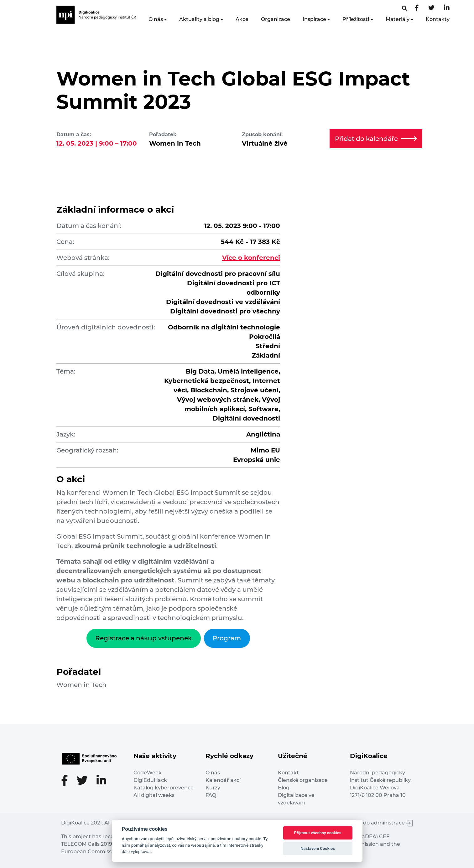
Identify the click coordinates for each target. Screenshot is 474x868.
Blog (284, 788)
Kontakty (438, 19)
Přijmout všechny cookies (318, 833)
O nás (156, 19)
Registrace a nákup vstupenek (143, 638)
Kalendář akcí (223, 780)
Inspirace (314, 19)
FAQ (211, 795)
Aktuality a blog (199, 19)
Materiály (398, 19)
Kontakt (288, 773)
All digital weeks (154, 795)
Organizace (276, 19)
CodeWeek (148, 773)
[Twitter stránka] (431, 8)
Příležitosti (356, 19)
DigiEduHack (150, 780)
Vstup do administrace (380, 823)
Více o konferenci (251, 258)
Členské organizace (303, 780)
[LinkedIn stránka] (447, 8)
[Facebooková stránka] (404, 8)
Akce (242, 19)
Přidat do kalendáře (376, 139)
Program (227, 638)
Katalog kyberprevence (164, 788)
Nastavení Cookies (318, 848)
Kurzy (213, 788)
